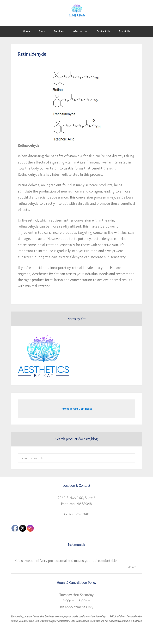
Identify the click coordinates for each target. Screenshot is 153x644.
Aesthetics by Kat (76, 10)
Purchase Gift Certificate (76, 408)
